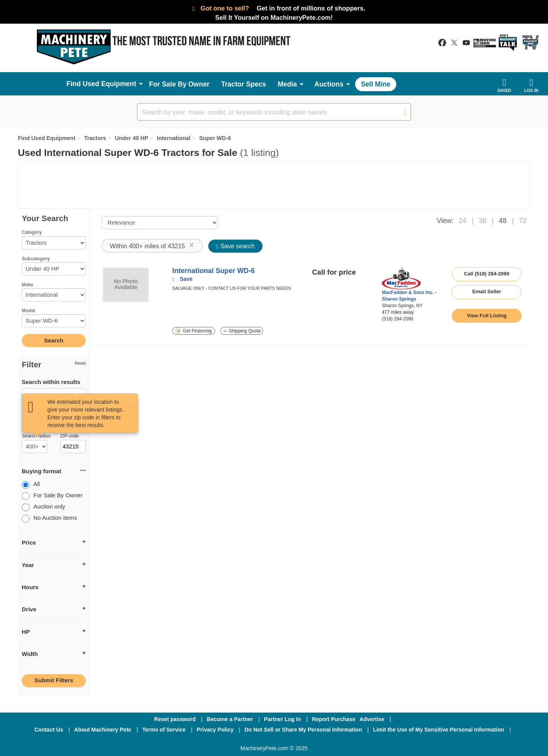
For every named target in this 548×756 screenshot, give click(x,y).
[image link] (126, 285)
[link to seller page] (401, 278)
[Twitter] (275, 740)
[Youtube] (314, 740)
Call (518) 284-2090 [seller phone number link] (487, 274)
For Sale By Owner (179, 84)
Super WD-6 (215, 138)
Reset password (175, 719)
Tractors (95, 138)
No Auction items (49, 518)
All (31, 485)
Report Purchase (334, 719)
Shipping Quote (242, 331)
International (174, 138)
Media (287, 84)
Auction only (43, 507)
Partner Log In (282, 719)
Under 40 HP (132, 138)
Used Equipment (109, 84)
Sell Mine (376, 84)
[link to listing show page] (487, 316)
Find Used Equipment (47, 138)
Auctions (329, 84)
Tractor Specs (244, 84)
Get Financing (193, 331)
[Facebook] (233, 740)
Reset (80, 363)
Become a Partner (230, 719)
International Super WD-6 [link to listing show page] (213, 271)
